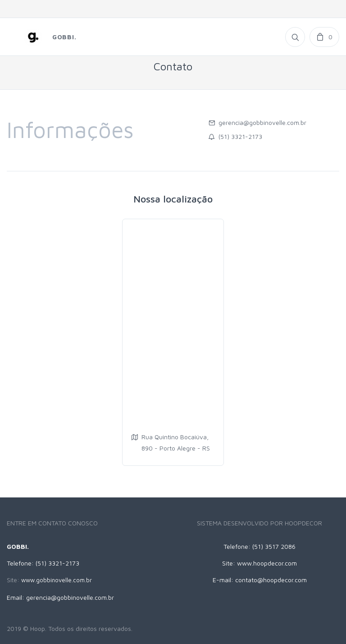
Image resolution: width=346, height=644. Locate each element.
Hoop (38, 628)
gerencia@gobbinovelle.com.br (262, 122)
